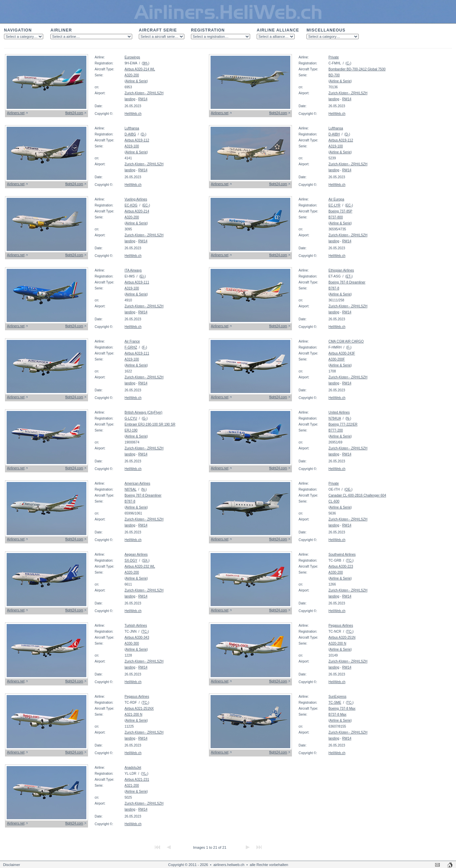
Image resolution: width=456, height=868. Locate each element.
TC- (350, 560)
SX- (146, 560)
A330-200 (336, 572)
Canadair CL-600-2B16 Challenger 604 (357, 495)
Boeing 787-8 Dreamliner (347, 282)
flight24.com (74, 113)
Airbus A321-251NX (139, 709)
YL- (145, 774)
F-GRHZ (131, 347)
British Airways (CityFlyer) (143, 412)
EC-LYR (334, 205)
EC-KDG (131, 205)
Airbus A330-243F (342, 353)
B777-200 (336, 430)
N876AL (131, 489)
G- (145, 418)
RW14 (143, 99)
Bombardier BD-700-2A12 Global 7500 (357, 69)
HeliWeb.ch (133, 114)
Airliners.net (16, 113)
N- (348, 418)
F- (144, 347)
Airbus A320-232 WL (140, 566)
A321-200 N (133, 714)
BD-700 (334, 75)
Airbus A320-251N (342, 637)
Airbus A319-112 (137, 140)
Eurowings (132, 57)
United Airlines (339, 412)
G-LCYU (131, 418)
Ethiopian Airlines (341, 270)
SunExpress (337, 697)
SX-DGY (131, 560)
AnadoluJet (133, 768)
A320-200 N (337, 643)
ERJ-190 (131, 430)
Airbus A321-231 (137, 780)
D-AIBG (130, 134)
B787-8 (334, 288)
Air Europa (336, 199)
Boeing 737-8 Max (342, 709)
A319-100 (132, 146)
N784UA (335, 418)
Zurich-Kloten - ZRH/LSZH (144, 93)
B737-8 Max (337, 714)
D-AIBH (334, 134)
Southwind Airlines (342, 554)
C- (349, 63)
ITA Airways (133, 270)
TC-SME (335, 703)
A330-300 (132, 643)
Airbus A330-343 (137, 637)
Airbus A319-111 (137, 282)
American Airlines (137, 483)
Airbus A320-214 (137, 211)
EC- (146, 205)
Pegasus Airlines (341, 626)
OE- (348, 489)
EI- (143, 276)
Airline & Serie (136, 81)
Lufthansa (132, 128)
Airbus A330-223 (341, 566)
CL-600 (334, 501)
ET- (349, 276)
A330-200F (337, 359)
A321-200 (132, 786)
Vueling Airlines (136, 199)
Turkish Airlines (136, 626)
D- (144, 134)
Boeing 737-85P (340, 211)
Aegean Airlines (136, 554)
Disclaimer (11, 865)
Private (334, 57)
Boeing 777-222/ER (343, 424)
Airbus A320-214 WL (140, 69)
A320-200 (132, 75)
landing (130, 99)
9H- (145, 63)
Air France (132, 341)
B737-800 (336, 217)
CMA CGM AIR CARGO (346, 341)
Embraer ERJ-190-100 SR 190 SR (150, 424)
